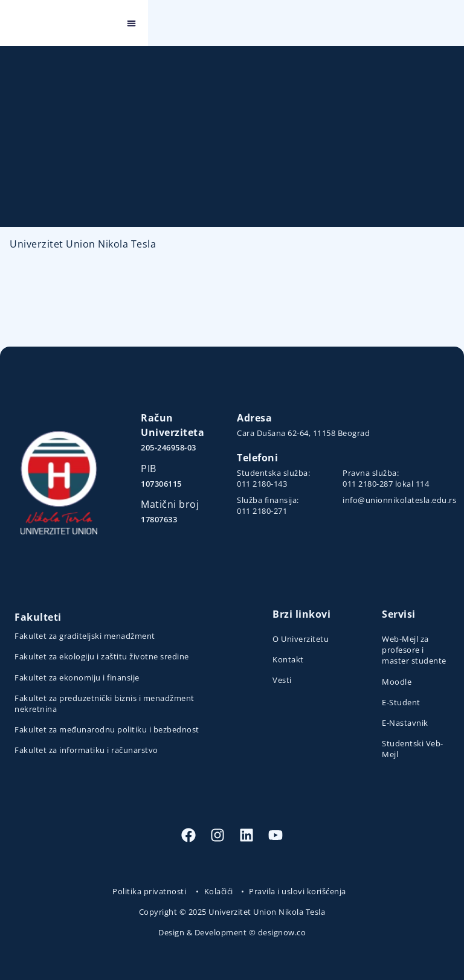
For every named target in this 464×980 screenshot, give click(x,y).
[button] (448, 23)
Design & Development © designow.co (232, 932)
